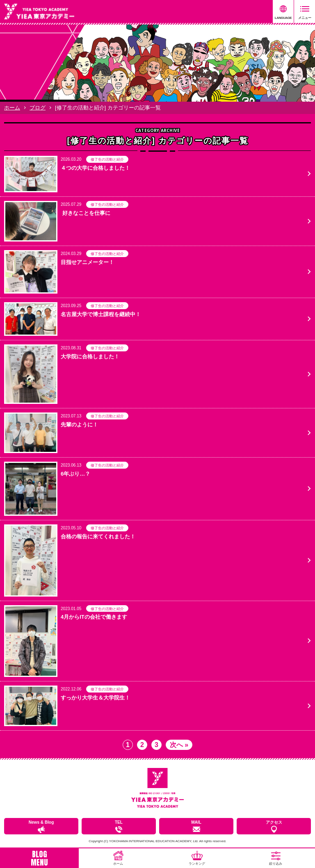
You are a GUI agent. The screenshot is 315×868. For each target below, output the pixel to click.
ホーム (12, 108)
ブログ (38, 108)
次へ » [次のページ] (179, 745)
